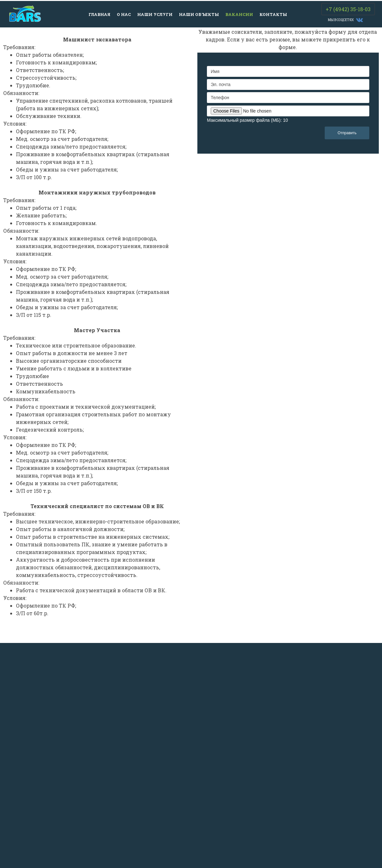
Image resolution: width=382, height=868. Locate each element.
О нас (124, 14)
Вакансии (239, 14)
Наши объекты (199, 14)
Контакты (273, 14)
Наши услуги (155, 14)
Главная (99, 14)
